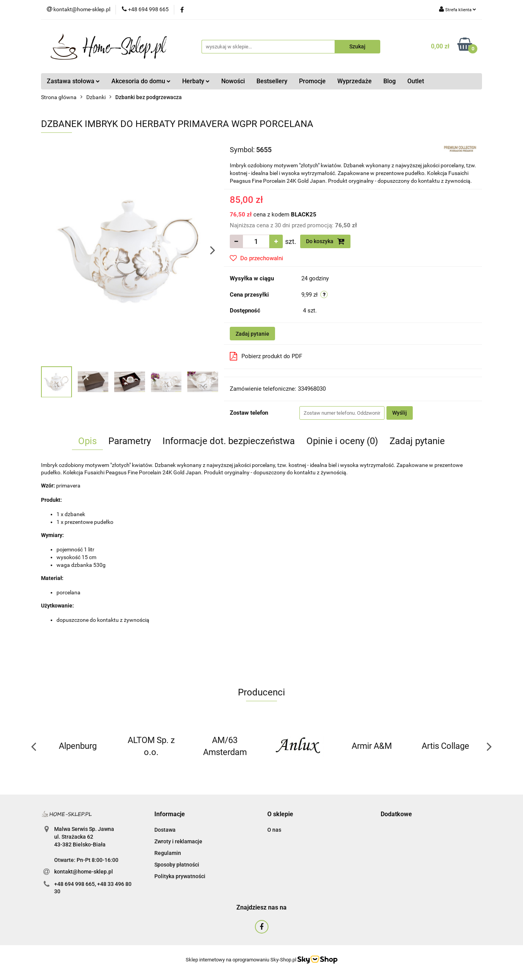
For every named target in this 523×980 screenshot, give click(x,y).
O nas (274, 830)
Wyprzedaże (355, 81)
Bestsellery (272, 81)
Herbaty (196, 81)
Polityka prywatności (180, 876)
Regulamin (168, 853)
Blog (390, 81)
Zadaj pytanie (252, 334)
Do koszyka (325, 241)
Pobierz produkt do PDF (266, 356)
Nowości (233, 81)
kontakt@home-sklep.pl (84, 872)
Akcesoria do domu (141, 81)
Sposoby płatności (177, 865)
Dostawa (165, 830)
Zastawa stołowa (73, 81)
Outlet (416, 81)
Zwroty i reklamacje (178, 841)
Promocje (312, 81)
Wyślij (400, 413)
